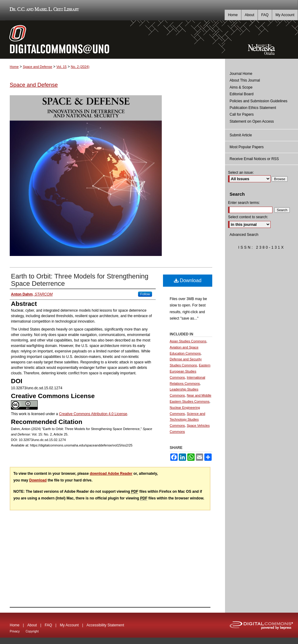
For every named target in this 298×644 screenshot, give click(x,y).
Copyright (32, 631)
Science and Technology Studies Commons (187, 420)
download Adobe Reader (111, 474)
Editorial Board (242, 94)
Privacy (15, 631)
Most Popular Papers (247, 147)
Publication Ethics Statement (253, 108)
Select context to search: (248, 217)
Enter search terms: (244, 203)
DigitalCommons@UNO (113, 40)
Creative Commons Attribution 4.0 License (93, 414)
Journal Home (241, 74)
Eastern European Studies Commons (190, 371)
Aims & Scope (241, 87)
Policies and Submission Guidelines (258, 101)
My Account (69, 625)
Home (14, 67)
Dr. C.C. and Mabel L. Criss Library (43, 10)
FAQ (48, 625)
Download (188, 280)
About (32, 625)
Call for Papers (242, 114)
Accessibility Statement (105, 625)
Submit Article (241, 135)
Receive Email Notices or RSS (254, 159)
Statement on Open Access (252, 121)
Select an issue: (241, 173)
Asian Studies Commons (188, 341)
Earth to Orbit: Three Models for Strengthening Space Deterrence (80, 280)
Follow (145, 294)
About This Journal (245, 80)
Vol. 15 (61, 67)
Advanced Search (244, 235)
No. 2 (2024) (80, 67)
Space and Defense (38, 67)
